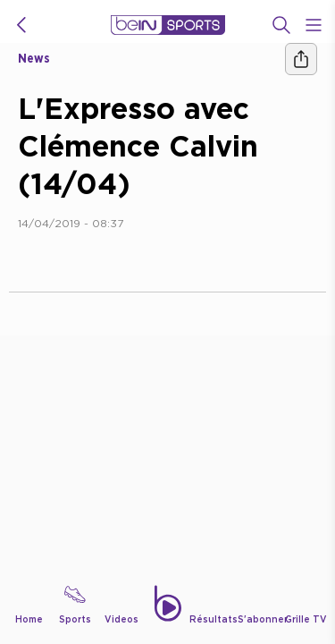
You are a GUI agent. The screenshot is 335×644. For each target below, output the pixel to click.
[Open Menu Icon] (314, 25)
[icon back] (21, 25)
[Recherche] (281, 25)
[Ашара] (301, 59)
